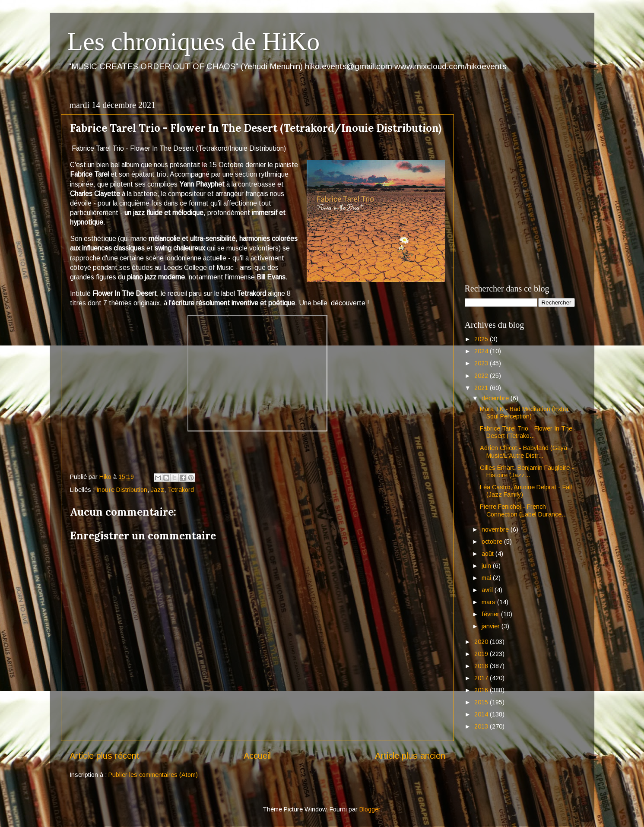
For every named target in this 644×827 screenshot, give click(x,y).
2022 (482, 376)
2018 (482, 666)
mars (489, 602)
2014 (482, 714)
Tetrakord (181, 490)
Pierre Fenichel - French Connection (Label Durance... (523, 510)
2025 (482, 339)
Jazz (157, 490)
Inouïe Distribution (122, 490)
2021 (482, 388)
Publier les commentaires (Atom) (153, 775)
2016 (482, 690)
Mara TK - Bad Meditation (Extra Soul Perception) (524, 413)
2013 (482, 726)
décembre (496, 398)
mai (487, 578)
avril (488, 590)
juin (487, 566)
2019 (482, 654)
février (491, 614)
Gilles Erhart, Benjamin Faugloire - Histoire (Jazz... (527, 471)
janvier (492, 626)
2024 (482, 351)
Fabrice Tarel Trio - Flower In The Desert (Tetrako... (526, 432)
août (489, 554)
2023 (482, 363)
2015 (482, 702)
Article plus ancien (410, 756)
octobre (493, 542)
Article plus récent (105, 756)
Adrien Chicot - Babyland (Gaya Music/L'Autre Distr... (523, 452)
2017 (482, 678)
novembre (496, 529)
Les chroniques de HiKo (194, 41)
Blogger (370, 809)
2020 (482, 642)
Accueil (257, 756)
